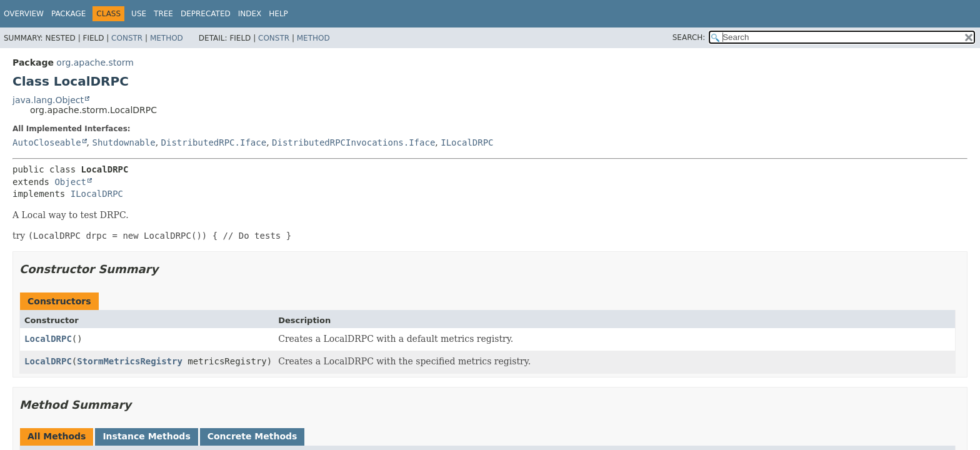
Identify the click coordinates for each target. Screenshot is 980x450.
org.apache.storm (95, 62)
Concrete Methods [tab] (252, 436)
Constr (127, 38)
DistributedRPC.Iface (214, 142)
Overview (24, 14)
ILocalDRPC (467, 142)
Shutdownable (123, 142)
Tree (163, 14)
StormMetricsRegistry (130, 361)
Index (250, 14)
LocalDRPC (48, 339)
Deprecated (206, 14)
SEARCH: (689, 37)
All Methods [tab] (57, 436)
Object (70, 182)
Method (167, 38)
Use (139, 14)
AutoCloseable (47, 142)
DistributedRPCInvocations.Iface (353, 142)
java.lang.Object (48, 100)
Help (278, 14)
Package (68, 14)
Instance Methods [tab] (146, 436)
